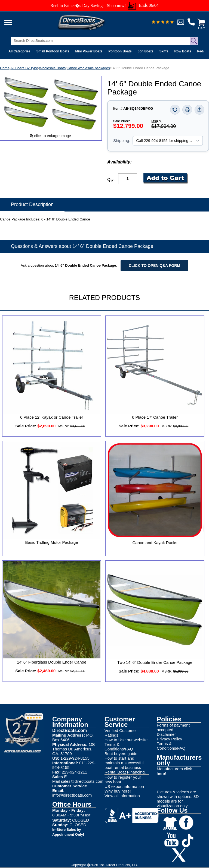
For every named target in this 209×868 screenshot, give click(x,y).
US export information (124, 786)
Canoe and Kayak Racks (155, 543)
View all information (122, 796)
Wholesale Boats (53, 68)
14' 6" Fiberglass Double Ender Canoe (52, 662)
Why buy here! (118, 791)
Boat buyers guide (121, 754)
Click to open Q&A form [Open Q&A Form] (154, 266)
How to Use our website (126, 740)
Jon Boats (146, 51)
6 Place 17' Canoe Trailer (155, 417)
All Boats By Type (24, 68)
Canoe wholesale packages (88, 68)
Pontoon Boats (120, 51)
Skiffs (164, 51)
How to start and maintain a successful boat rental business (124, 763)
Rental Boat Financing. (125, 772)
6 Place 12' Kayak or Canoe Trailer (52, 417)
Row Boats (183, 51)
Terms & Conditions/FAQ (119, 747)
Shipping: (122, 141)
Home (5, 68)
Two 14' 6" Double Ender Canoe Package (155, 662)
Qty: (111, 179)
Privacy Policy (169, 739)
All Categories (19, 51)
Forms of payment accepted (173, 727)
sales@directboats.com (82, 781)
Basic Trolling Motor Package (52, 542)
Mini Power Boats (89, 51)
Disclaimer (166, 734)
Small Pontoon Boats (53, 51)
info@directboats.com (72, 795)
